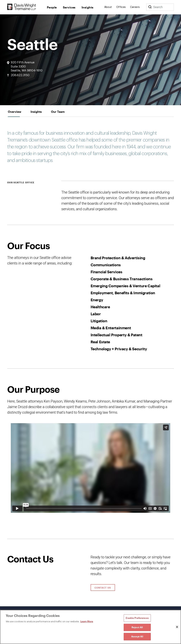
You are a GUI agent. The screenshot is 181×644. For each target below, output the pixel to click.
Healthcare (100, 307)
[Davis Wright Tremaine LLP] (22, 7)
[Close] (177, 627)
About (108, 7)
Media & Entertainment (111, 328)
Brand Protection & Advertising (118, 258)
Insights (88, 7)
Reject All (137, 627)
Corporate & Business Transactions (122, 279)
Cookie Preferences (137, 618)
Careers (135, 7)
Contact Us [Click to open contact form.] (103, 588)
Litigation (99, 321)
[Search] (150, 7)
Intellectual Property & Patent (116, 335)
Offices (121, 7)
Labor (96, 314)
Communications (106, 265)
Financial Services (106, 272)
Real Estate (100, 342)
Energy (97, 300)
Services (69, 7)
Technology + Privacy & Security (119, 349)
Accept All (137, 636)
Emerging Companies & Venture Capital (125, 286)
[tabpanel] (90, 328)
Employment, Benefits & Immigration (123, 293)
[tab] (15, 112)
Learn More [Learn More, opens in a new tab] (87, 621)
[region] (90, 627)
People (52, 7)
